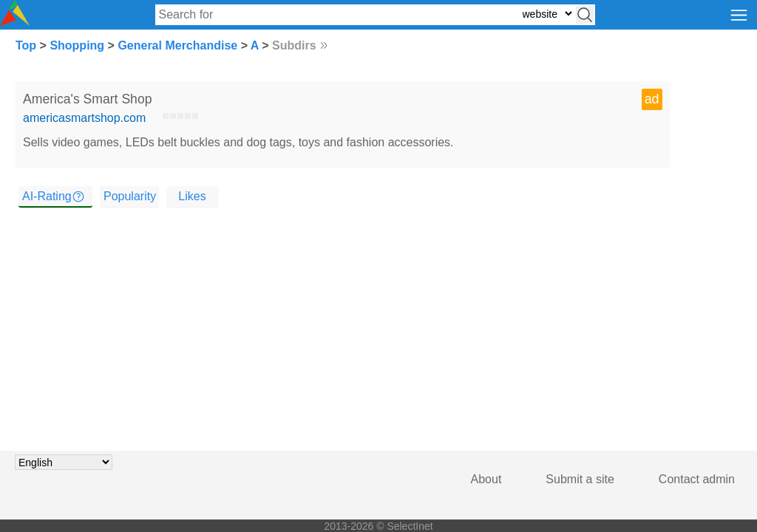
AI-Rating (47, 196)
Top (26, 45)
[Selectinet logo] (15, 22)
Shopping (77, 45)
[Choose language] (64, 462)
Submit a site (580, 479)
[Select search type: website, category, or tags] (547, 14)
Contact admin (697, 479)
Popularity (130, 196)
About (486, 479)
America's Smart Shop (87, 99)
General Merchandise (177, 45)
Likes (192, 196)
